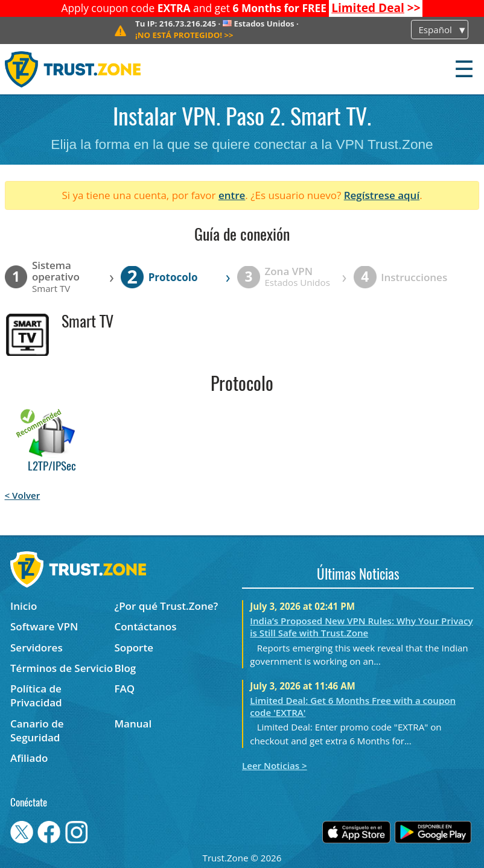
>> (376, 8)
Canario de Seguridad (37, 730)
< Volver (23, 495)
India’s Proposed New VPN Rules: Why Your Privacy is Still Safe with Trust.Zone (361, 627)
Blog (125, 668)
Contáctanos (145, 626)
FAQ (124, 689)
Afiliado (29, 758)
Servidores (37, 648)
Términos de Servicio (62, 668)
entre (232, 195)
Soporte (134, 648)
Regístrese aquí (382, 195)
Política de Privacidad (36, 695)
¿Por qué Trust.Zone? (166, 606)
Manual (133, 724)
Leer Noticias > (275, 765)
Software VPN (44, 626)
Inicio (24, 606)
